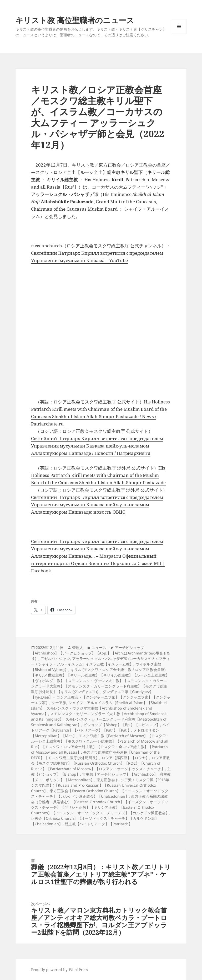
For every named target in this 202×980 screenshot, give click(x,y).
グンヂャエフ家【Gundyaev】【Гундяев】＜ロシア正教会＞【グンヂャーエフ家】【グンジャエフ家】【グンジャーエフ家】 (101, 697)
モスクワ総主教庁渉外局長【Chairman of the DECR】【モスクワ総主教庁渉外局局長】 (95, 755)
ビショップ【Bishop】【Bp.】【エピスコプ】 (122, 725)
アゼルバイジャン (55, 659)
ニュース (99, 648)
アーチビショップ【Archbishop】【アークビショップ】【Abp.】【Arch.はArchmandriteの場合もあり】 (101, 653)
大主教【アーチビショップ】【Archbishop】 (120, 774)
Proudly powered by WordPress (59, 970)
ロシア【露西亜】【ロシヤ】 (125, 758)
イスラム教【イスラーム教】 (109, 664)
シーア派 (59, 703)
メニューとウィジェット (179, 34)
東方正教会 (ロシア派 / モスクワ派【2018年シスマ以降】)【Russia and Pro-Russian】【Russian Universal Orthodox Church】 (100, 785)
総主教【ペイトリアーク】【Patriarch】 (99, 824)
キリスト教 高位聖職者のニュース (75, 20)
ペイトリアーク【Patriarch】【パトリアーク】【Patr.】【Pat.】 (100, 727)
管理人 (78, 648)
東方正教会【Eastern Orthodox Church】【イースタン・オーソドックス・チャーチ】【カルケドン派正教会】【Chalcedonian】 (100, 793)
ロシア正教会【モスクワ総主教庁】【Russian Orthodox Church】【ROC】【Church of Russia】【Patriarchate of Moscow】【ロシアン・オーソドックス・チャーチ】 (100, 763)
